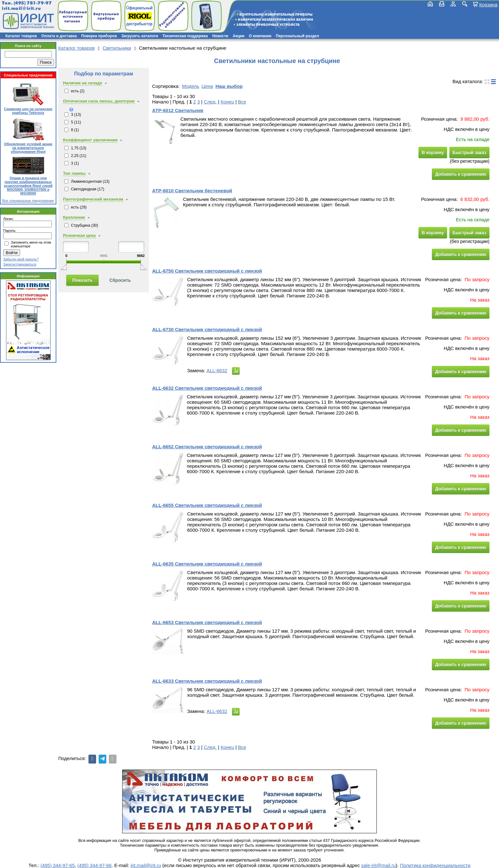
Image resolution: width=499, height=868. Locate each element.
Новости (220, 36)
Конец (227, 102)
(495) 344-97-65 (58, 865)
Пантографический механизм (93, 199)
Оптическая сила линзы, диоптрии (99, 101)
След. (210, 102)
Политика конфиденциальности (435, 865)
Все (242, 102)
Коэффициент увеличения (90, 140)
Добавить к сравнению (461, 174)
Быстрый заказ (469, 153)
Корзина (488, 4)
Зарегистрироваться (20, 264)
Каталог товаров (21, 36)
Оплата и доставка (59, 36)
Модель (191, 86)
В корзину (433, 153)
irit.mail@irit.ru (21, 8)
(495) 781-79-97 (33, 3)
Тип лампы (74, 173)
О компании (260, 36)
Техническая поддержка (185, 36)
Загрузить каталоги (140, 36)
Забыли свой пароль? (21, 259)
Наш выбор (229, 86)
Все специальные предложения (28, 201)
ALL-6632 (217, 370)
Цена (207, 86)
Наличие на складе (83, 83)
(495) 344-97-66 (95, 865)
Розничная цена (79, 235)
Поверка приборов (99, 36)
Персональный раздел (298, 36)
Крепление (74, 217)
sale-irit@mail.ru (379, 865)
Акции (239, 36)
